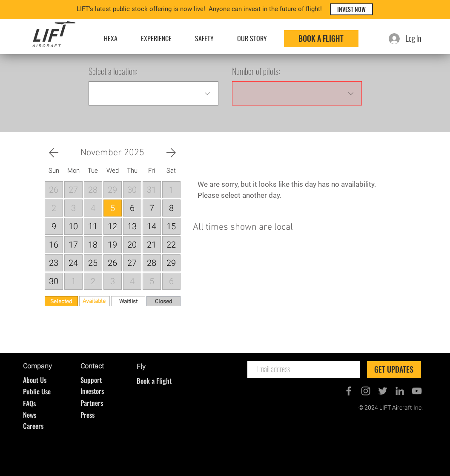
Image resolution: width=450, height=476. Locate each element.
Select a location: (113, 71)
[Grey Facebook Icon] (349, 391)
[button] (54, 171)
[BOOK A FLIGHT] (321, 39)
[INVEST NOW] (351, 9)
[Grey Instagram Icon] (366, 391)
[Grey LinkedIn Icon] (400, 391)
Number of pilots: (256, 71)
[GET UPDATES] (394, 370)
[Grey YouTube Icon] (417, 391)
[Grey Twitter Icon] (383, 391)
